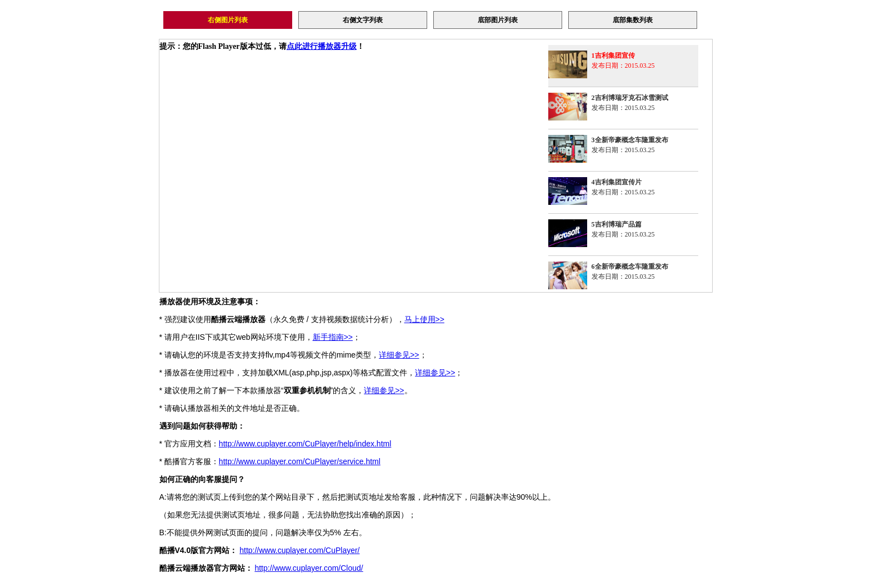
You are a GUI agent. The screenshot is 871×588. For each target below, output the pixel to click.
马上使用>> (424, 319)
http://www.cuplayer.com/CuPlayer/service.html (300, 461)
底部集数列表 (633, 20)
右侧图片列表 (228, 20)
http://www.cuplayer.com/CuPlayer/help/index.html (305, 444)
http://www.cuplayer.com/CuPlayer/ (299, 550)
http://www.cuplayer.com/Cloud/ (309, 568)
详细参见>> (399, 355)
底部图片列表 (498, 20)
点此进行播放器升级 (322, 46)
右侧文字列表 (363, 20)
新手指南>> (333, 337)
